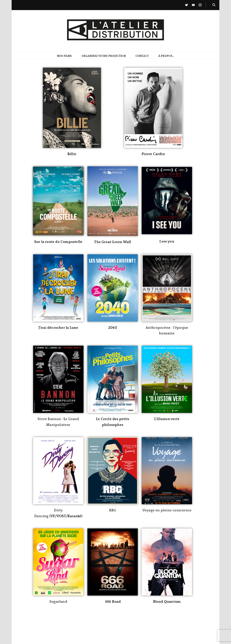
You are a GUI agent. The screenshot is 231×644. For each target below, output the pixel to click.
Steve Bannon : (51, 419)
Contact (142, 56)
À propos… (166, 56)
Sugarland (58, 602)
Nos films (64, 56)
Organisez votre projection (104, 56)
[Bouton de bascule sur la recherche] (214, 5)
